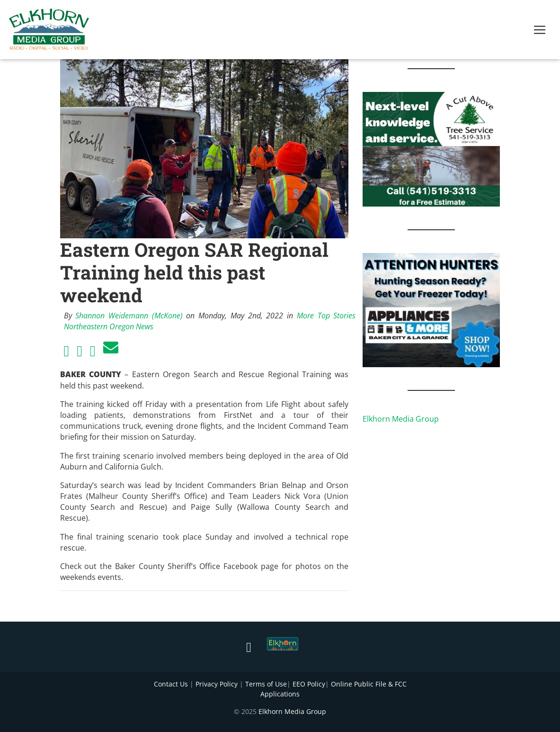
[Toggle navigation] (540, 32)
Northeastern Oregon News (109, 326)
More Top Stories (326, 316)
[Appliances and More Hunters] (431, 309)
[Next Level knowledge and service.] (431, 148)
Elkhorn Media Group (401, 419)
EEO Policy (309, 684)
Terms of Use (266, 684)
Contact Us (171, 684)
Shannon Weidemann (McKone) (129, 316)
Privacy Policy (217, 684)
